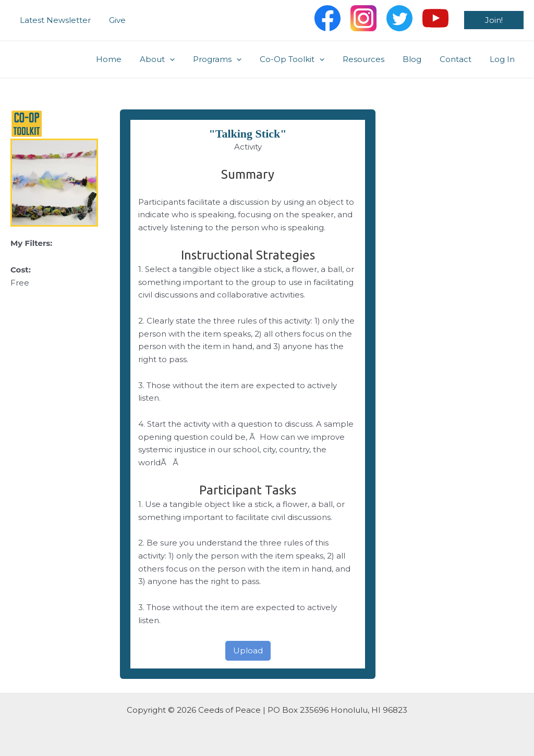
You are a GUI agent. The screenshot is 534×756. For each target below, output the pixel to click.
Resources (372, 59)
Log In (503, 59)
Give (113, 20)
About (174, 59)
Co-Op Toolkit (304, 59)
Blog (418, 59)
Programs (231, 59)
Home (128, 59)
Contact (459, 59)
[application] (186, 59)
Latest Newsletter (54, 20)
